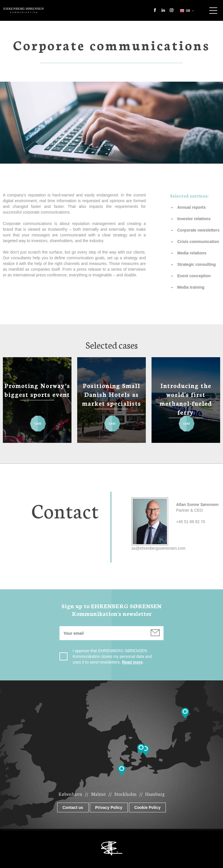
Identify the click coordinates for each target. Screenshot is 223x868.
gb (185, 11)
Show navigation (213, 11)
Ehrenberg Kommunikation (24, 10)
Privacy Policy (109, 807)
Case (38, 421)
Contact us (73, 807)
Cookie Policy (148, 807)
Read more (132, 662)
